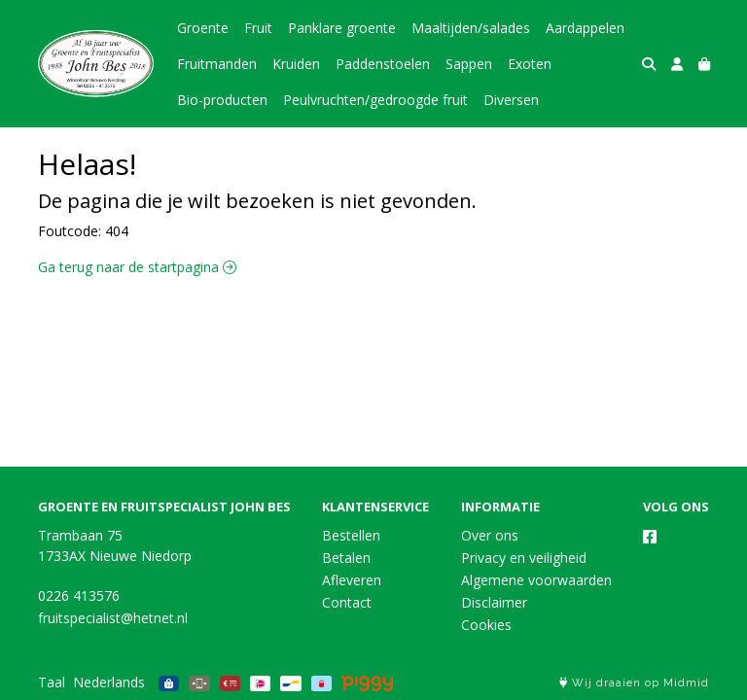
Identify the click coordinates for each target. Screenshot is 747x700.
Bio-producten (222, 100)
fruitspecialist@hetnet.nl (113, 618)
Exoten (530, 64)
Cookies (486, 625)
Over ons (490, 535)
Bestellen (351, 535)
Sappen (469, 64)
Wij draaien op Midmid (634, 683)
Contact (347, 602)
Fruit (258, 28)
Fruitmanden (217, 64)
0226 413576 (79, 595)
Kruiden (296, 64)
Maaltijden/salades (471, 28)
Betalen (346, 558)
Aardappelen (585, 28)
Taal (52, 682)
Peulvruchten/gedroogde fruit (375, 100)
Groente (203, 28)
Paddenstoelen (383, 64)
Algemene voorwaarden (536, 580)
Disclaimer (494, 602)
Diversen (511, 100)
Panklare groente (342, 28)
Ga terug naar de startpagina (137, 267)
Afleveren (352, 580)
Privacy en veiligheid (524, 558)
